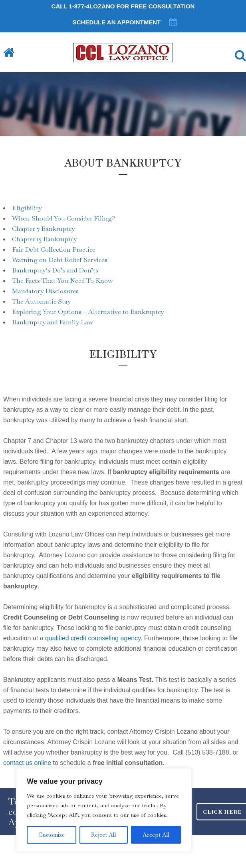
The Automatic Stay (41, 301)
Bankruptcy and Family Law (53, 322)
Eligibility (27, 208)
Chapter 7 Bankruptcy (43, 229)
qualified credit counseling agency (93, 638)
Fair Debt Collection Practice (54, 249)
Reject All (103, 835)
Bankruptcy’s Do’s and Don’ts (55, 270)
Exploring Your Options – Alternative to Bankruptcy (88, 312)
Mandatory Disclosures (45, 291)
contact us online (27, 763)
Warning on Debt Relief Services (60, 260)
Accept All (156, 835)
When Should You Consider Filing (62, 218)
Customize (52, 835)
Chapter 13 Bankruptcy (44, 239)
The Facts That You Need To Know (62, 281)
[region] (104, 810)
